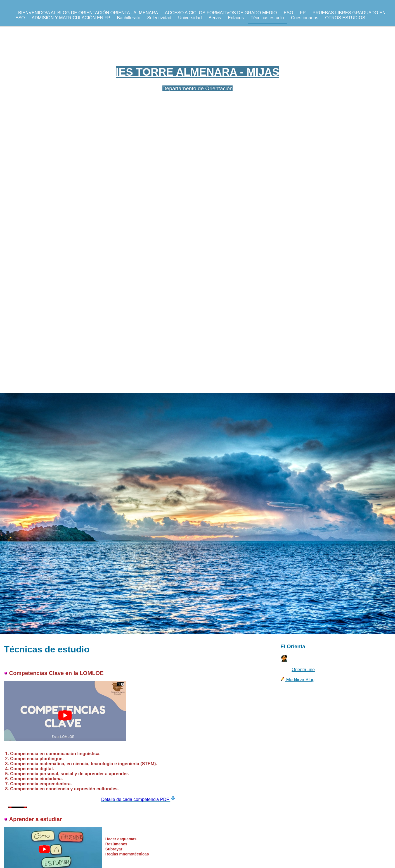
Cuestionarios (305, 18)
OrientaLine (303, 670)
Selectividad (159, 18)
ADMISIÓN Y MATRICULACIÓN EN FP (71, 18)
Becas (215, 18)
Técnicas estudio (267, 18)
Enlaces (236, 18)
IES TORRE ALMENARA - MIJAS (197, 72)
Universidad (190, 18)
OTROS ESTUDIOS (345, 18)
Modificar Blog (297, 680)
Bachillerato (129, 18)
